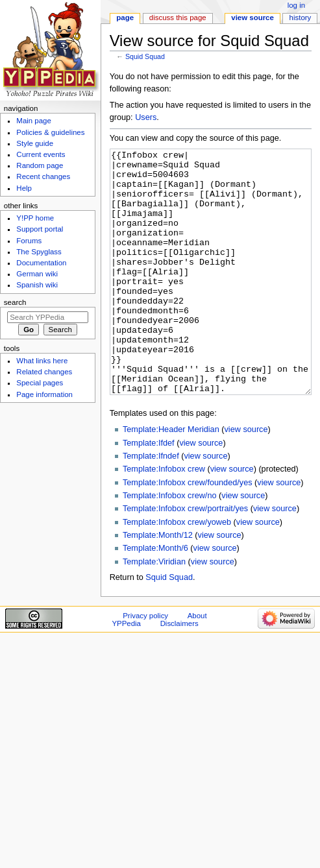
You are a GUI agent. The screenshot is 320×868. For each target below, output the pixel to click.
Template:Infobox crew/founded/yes (188, 531)
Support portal (40, 229)
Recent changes (43, 176)
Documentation (41, 263)
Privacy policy (145, 664)
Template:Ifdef (149, 492)
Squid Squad (145, 56)
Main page (34, 121)
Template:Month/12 (158, 584)
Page (125, 18)
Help (24, 188)
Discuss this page (178, 18)
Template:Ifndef (151, 505)
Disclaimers (179, 672)
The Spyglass (39, 252)
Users (146, 117)
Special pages (40, 383)
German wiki (37, 274)
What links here (42, 361)
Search (15, 302)
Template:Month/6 (155, 597)
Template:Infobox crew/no (170, 544)
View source (252, 18)
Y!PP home (35, 218)
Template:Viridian (154, 610)
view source (246, 478)
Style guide (35, 143)
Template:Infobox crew (164, 518)
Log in (296, 5)
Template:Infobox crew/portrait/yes (185, 557)
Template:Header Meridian (171, 478)
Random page (40, 165)
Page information (44, 394)
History (301, 18)
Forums (29, 241)
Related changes (44, 372)
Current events (41, 154)
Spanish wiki (37, 285)
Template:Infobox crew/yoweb (177, 571)
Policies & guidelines (50, 132)
